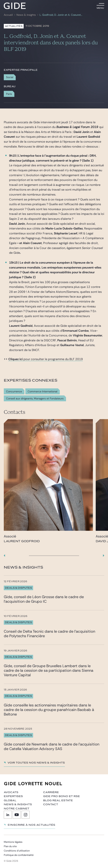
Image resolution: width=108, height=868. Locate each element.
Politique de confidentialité (19, 855)
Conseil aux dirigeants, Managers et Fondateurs (35, 399)
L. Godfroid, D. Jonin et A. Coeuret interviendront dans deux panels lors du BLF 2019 (61, 15)
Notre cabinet (17, 809)
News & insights (26, 15)
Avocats (11, 792)
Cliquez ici (16, 359)
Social (10, 77)
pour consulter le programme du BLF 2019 (53, 359)
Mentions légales (13, 842)
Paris (9, 94)
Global (10, 800)
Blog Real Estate (58, 800)
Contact (51, 804)
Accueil (8, 15)
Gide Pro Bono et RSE (61, 796)
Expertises (13, 796)
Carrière (51, 792)
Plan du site (10, 846)
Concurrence (14, 392)
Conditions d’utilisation (17, 851)
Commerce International (42, 392)
